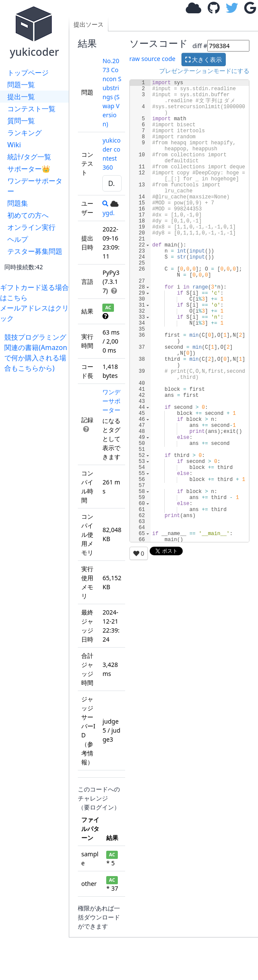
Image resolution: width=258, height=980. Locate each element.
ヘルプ (18, 239)
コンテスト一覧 (31, 109)
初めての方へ (28, 215)
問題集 (18, 203)
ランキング (25, 133)
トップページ (28, 73)
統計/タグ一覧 (29, 157)
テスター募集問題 (35, 251)
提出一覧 (21, 97)
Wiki (14, 145)
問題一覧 (21, 85)
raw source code (152, 59)
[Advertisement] (37, 400)
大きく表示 (204, 59)
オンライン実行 (31, 227)
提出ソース (89, 24)
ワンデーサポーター (35, 186)
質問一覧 (21, 121)
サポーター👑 (29, 169)
